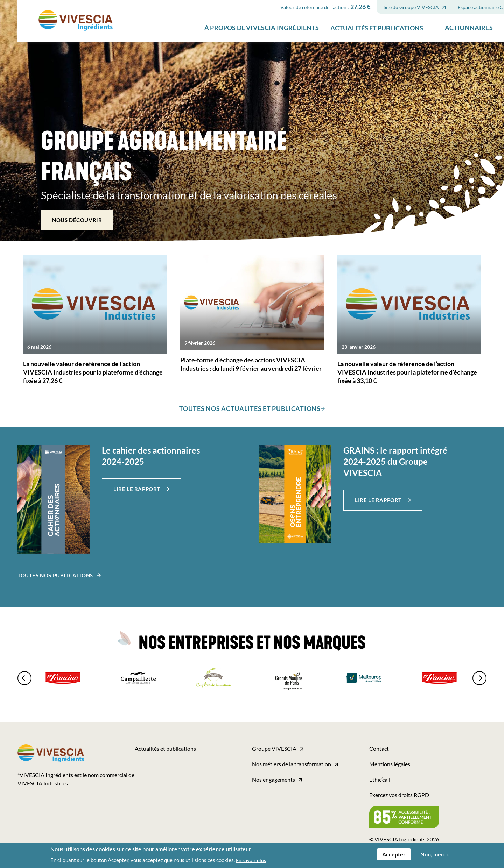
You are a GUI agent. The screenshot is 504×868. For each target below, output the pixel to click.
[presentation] (26, 678)
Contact (379, 749)
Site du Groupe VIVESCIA (376, 30)
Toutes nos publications (55, 575)
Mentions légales (390, 764)
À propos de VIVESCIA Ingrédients (227, 50)
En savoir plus (251, 860)
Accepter (394, 855)
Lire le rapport (138, 489)
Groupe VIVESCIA (274, 749)
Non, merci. (435, 855)
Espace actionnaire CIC (448, 30)
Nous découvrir (77, 220)
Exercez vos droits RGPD (399, 795)
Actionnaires (434, 50)
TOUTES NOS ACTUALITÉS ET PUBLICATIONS (250, 408)
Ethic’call (380, 779)
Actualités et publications (342, 50)
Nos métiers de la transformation (292, 764)
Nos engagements (274, 779)
